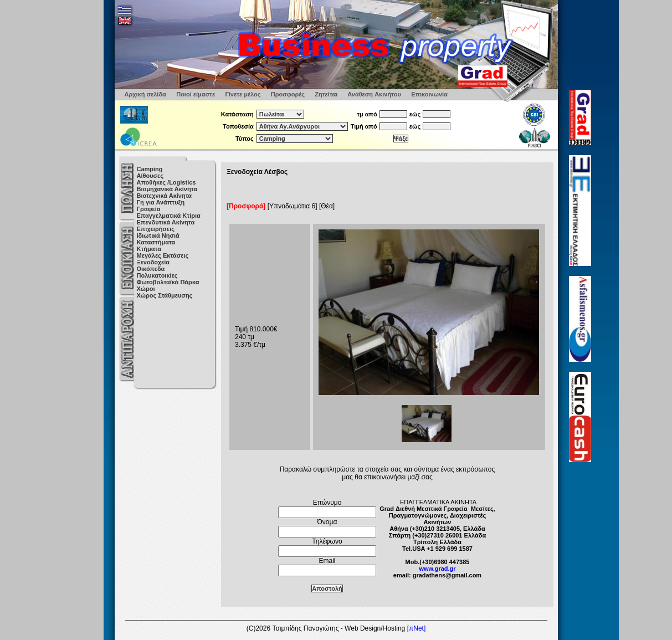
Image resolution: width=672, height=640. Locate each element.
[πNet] (417, 628)
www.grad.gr (437, 569)
